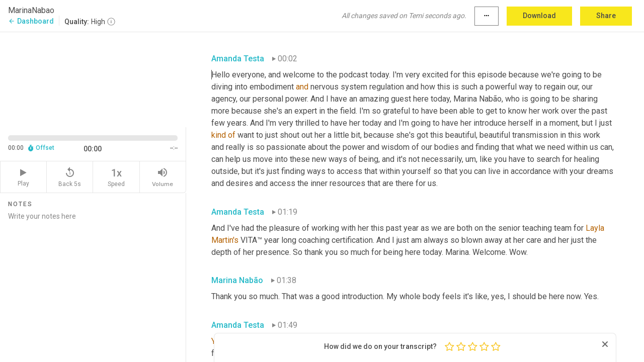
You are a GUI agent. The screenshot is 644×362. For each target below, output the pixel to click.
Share (606, 16)
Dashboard (31, 21)
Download (539, 16)
